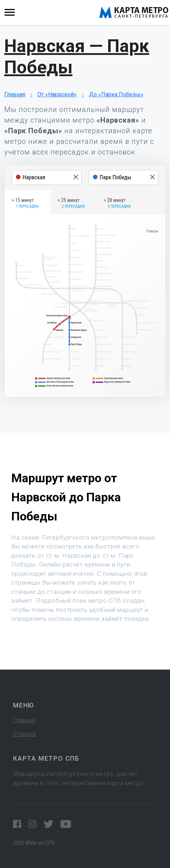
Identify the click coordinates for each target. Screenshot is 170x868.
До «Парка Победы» (116, 94)
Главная (15, 94)
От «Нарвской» (57, 94)
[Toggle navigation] (10, 13)
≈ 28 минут (117, 203)
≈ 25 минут (71, 203)
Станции (25, 734)
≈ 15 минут (25, 203)
